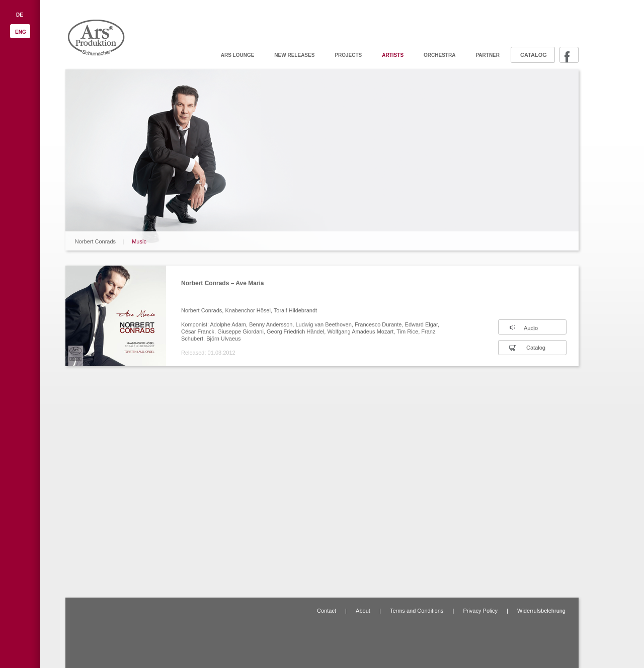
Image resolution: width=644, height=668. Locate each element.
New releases (294, 55)
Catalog (534, 55)
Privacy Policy (480, 611)
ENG (21, 32)
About (363, 611)
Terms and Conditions (417, 611)
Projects (348, 55)
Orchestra (439, 55)
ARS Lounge (238, 55)
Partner (488, 55)
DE (20, 15)
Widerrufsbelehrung (541, 611)
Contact (327, 611)
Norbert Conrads (95, 241)
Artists (393, 55)
